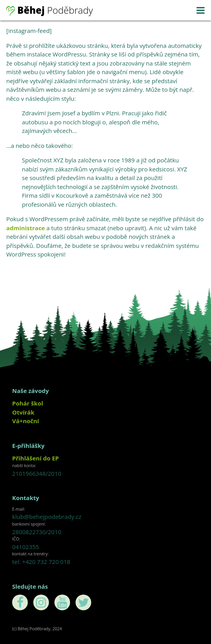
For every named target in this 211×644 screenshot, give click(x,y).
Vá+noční (26, 421)
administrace (26, 228)
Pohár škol (28, 403)
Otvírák (23, 412)
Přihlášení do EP (35, 458)
